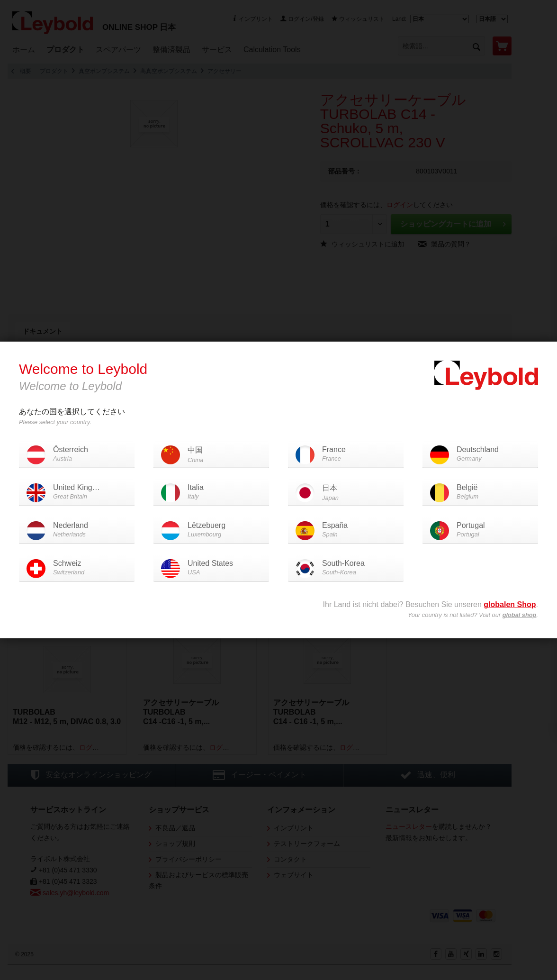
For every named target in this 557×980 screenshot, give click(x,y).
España (346, 530)
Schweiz (77, 568)
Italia (211, 492)
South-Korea (346, 568)
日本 (346, 493)
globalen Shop (510, 604)
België (480, 492)
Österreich (77, 454)
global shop (520, 615)
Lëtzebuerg (211, 530)
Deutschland (480, 454)
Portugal (480, 530)
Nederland (77, 530)
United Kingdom (80, 492)
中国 (211, 455)
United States (211, 568)
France (346, 454)
